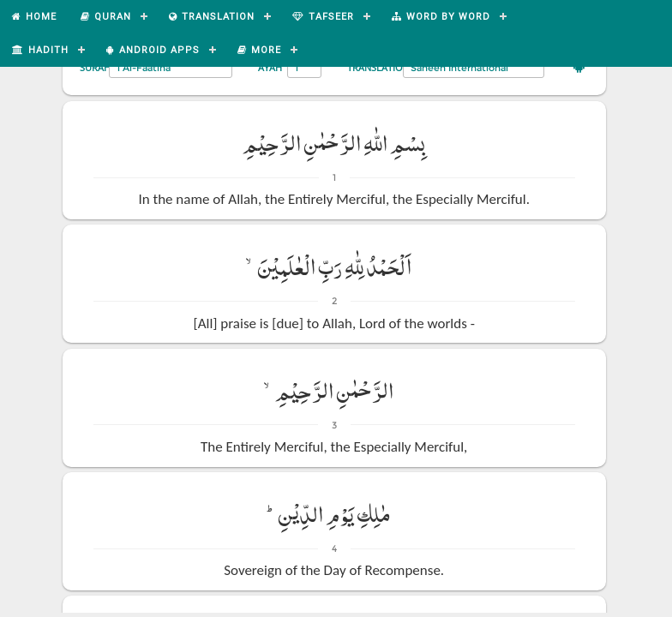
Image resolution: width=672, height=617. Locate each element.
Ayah (270, 67)
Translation (378, 67)
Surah (95, 67)
